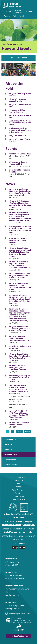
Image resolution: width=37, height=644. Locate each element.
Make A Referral (18, 11)
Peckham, (29, 525)
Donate (7, 16)
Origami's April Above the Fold (20, 116)
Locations (7, 11)
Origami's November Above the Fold (18, 100)
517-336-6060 (19, 543)
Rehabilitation (10, 439)
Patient (18, 16)
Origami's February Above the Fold (20, 94)
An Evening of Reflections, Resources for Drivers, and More (20, 123)
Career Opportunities (19, 477)
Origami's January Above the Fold (20, 140)
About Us (8, 449)
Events (19, 484)
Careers (30, 11)
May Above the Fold (18, 136)
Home (4, 45)
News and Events (11, 454)
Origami (19, 496)
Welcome (8, 444)
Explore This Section (18, 58)
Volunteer (19, 493)
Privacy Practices (18, 499)
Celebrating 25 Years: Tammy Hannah (18, 111)
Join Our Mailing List (19, 636)
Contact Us (19, 480)
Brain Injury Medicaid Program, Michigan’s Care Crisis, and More (20, 130)
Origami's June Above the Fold (20, 105)
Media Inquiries (12, 459)
